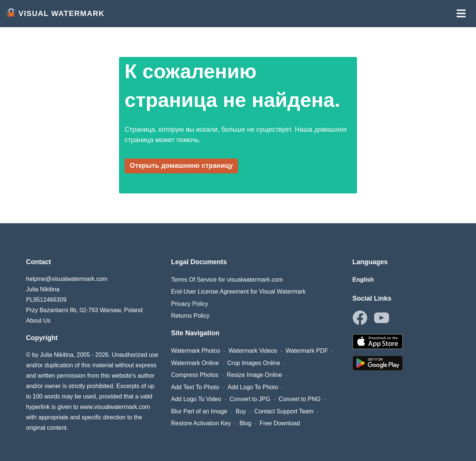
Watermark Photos (196, 351)
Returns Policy (190, 316)
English (363, 280)
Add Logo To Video (196, 399)
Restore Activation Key (201, 423)
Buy (241, 411)
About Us (38, 321)
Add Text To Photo (195, 387)
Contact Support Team (284, 411)
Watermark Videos (253, 351)
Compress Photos (195, 375)
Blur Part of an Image (199, 411)
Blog (245, 423)
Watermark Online (195, 363)
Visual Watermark (55, 13)
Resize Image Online (255, 375)
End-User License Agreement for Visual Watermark (238, 292)
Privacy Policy (190, 304)
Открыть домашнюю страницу (181, 166)
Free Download (280, 423)
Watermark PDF (307, 351)
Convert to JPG (250, 399)
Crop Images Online (254, 363)
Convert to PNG (300, 399)
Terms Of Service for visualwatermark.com (227, 280)
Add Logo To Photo (253, 387)
